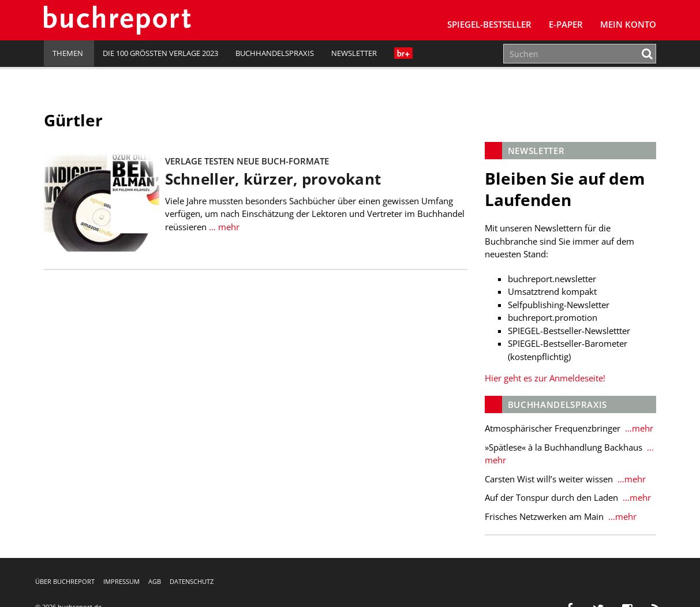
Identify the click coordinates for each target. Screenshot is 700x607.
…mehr (638, 428)
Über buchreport (65, 581)
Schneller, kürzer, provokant (273, 179)
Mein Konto (628, 24)
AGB (155, 581)
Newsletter (354, 53)
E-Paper (566, 24)
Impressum (121, 581)
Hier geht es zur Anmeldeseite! (545, 378)
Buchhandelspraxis (275, 53)
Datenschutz (192, 581)
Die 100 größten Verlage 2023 (160, 53)
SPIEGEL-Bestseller (489, 24)
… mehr (223, 227)
